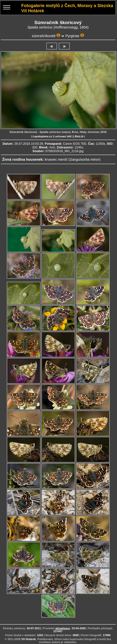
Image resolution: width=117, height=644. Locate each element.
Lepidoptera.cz (42, 136)
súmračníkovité (44, 36)
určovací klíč (64, 136)
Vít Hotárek (29, 639)
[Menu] (7, 8)
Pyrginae (72, 36)
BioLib (79, 136)
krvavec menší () (72, 159)
